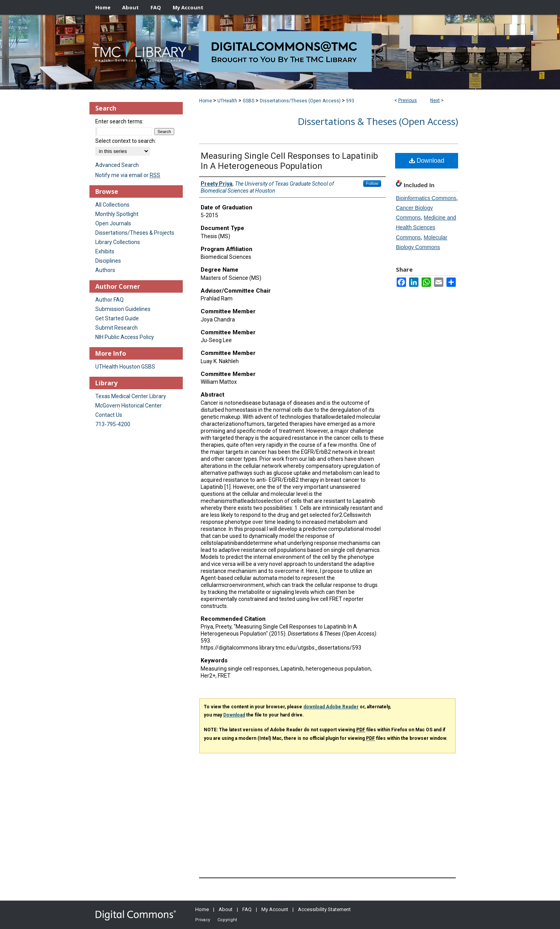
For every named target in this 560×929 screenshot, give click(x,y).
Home (206, 101)
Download (427, 161)
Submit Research (116, 328)
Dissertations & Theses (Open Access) (378, 121)
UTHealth (227, 101)
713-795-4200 (113, 424)
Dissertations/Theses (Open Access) (300, 101)
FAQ (247, 909)
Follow (372, 183)
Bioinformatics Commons (426, 198)
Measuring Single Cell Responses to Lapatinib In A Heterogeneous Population (289, 161)
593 (350, 101)
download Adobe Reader (331, 707)
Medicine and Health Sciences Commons (426, 227)
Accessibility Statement (324, 909)
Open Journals (113, 223)
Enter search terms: (119, 121)
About (226, 909)
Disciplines (108, 261)
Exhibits (105, 251)
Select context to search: (126, 141)
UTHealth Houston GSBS (125, 367)
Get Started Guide (117, 318)
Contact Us (109, 415)
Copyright (227, 920)
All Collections (112, 205)
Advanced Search (117, 165)
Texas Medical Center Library (131, 396)
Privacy (203, 920)
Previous (408, 100)
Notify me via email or (128, 175)
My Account (275, 909)
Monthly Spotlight (117, 214)
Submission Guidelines (123, 309)
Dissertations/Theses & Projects (135, 233)
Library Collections (118, 242)
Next (435, 100)
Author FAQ (109, 300)
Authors (105, 270)
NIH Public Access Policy (125, 337)
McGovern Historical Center (129, 406)
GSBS (248, 101)
